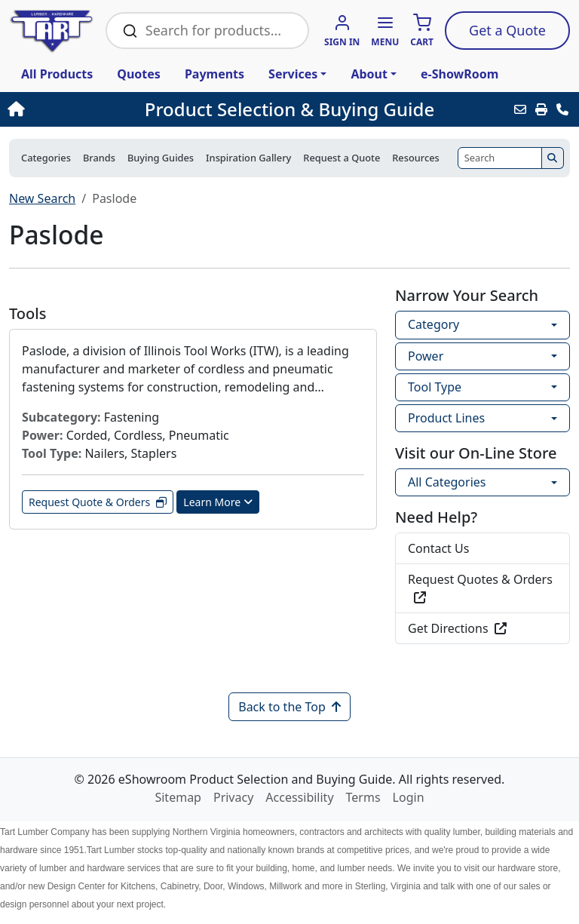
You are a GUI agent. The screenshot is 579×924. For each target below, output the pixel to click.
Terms (363, 797)
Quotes (139, 74)
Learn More (218, 502)
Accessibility (299, 797)
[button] (385, 31)
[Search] (500, 158)
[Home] (63, 109)
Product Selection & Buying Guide (289, 109)
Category (433, 324)
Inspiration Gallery (248, 158)
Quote (507, 30)
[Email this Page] (520, 109)
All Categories (447, 482)
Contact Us (438, 548)
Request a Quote (342, 158)
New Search (42, 198)
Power (426, 356)
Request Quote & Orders (98, 502)
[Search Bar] (218, 31)
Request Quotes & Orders (480, 587)
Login (409, 797)
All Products (57, 74)
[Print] (541, 109)
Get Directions (457, 628)
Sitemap (178, 797)
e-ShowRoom (460, 74)
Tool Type (435, 387)
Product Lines (446, 418)
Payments (214, 74)
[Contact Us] (562, 109)
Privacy (233, 797)
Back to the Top (289, 707)
